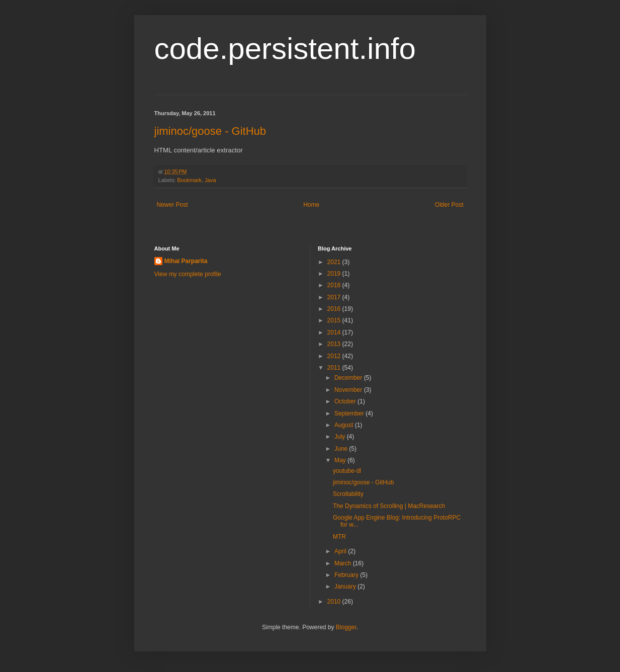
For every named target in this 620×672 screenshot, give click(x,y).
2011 (335, 368)
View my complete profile (188, 274)
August (345, 425)
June (342, 449)
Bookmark (189, 180)
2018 (335, 285)
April (341, 551)
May (341, 460)
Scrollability (348, 494)
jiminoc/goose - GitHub (210, 131)
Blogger (346, 627)
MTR (339, 537)
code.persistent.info (285, 49)
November (349, 390)
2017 (335, 297)
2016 (335, 309)
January (346, 586)
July (341, 437)
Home (311, 205)
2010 (335, 602)
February (347, 575)
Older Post (449, 205)
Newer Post (172, 205)
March (344, 563)
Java (210, 180)
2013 (335, 344)
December (349, 378)
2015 (335, 320)
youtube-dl (347, 471)
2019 (335, 274)
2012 (335, 356)
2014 (335, 332)
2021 (335, 262)
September (350, 413)
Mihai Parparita (186, 261)
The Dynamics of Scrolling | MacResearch (389, 506)
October (346, 401)
